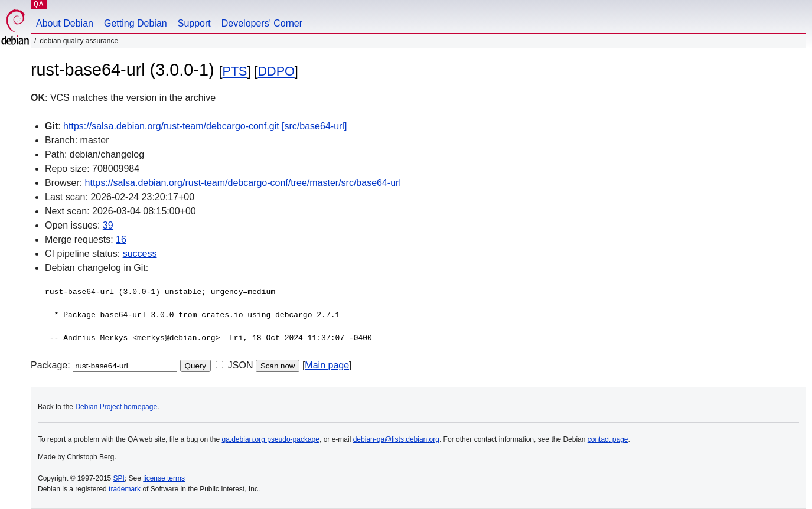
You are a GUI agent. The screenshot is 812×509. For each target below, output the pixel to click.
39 (108, 225)
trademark (125, 489)
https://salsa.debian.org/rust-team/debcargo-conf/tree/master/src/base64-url (243, 183)
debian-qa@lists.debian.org (396, 439)
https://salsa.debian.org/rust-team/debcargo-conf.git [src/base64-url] (205, 126)
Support (194, 23)
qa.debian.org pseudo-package (271, 439)
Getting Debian (136, 23)
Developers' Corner (262, 23)
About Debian (65, 23)
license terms (164, 478)
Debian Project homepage (116, 407)
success (140, 254)
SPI (119, 478)
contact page (608, 439)
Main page (327, 365)
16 (121, 239)
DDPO (276, 71)
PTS (235, 71)
